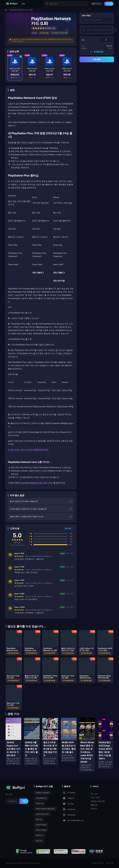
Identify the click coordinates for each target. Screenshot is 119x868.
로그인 (109, 4)
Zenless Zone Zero (42, 814)
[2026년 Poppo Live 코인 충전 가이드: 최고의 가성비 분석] (13, 742)
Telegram (68, 798)
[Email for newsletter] (13, 801)
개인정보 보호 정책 (98, 801)
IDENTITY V (40, 835)
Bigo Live (39, 819)
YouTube (68, 804)
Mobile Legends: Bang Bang (45, 809)
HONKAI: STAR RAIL (43, 793)
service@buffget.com (73, 820)
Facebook (69, 809)
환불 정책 (94, 805)
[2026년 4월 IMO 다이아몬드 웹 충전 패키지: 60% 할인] (32, 742)
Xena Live (39, 841)
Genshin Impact (41, 825)
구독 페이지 (17, 164)
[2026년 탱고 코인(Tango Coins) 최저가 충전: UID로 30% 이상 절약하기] (106, 743)
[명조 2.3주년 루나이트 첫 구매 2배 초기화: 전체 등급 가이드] (50, 742)
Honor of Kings (41, 830)
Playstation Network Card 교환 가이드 (37, 483)
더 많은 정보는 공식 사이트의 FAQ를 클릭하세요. (28, 450)
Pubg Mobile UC (41, 798)
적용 (115, 30)
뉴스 (23, 4)
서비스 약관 (95, 797)
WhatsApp (69, 815)
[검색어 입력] (66, 4)
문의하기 (94, 809)
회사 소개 (94, 794)
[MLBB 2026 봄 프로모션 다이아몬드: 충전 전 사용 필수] (69, 740)
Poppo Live (40, 803)
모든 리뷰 (69, 528)
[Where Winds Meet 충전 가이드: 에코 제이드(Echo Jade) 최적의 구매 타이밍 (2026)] (87, 745)
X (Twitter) (69, 793)
